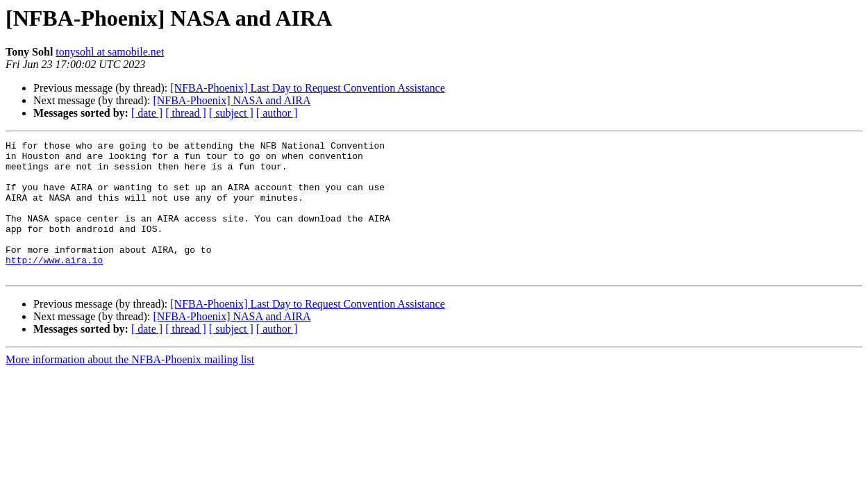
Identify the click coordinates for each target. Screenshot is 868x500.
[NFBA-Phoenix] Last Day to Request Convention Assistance (308, 88)
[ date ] (147, 113)
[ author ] (277, 113)
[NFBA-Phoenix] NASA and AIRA (232, 100)
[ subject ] (231, 113)
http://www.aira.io (54, 285)
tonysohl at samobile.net (110, 52)
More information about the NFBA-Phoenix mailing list (130, 386)
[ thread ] (186, 113)
